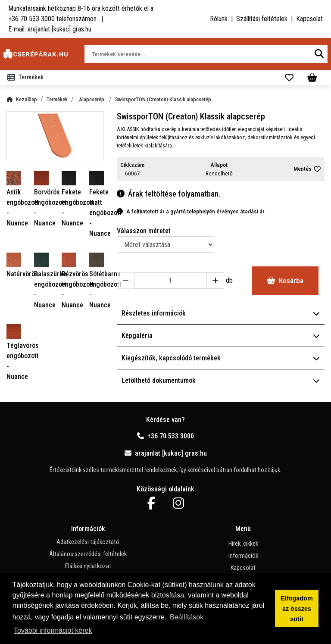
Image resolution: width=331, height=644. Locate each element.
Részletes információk (221, 313)
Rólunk (219, 19)
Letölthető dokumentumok (221, 380)
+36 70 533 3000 (165, 436)
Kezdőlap (22, 99)
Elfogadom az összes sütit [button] (297, 609)
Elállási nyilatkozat (88, 566)
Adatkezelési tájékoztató (88, 542)
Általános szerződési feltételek (88, 554)
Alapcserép (92, 99)
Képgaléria (221, 336)
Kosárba (285, 281)
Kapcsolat (309, 19)
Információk (243, 556)
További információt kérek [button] (53, 630)
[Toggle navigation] (27, 78)
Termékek (57, 99)
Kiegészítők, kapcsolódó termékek (221, 358)
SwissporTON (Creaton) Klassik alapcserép (163, 99)
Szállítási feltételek (262, 19)
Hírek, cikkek (243, 544)
